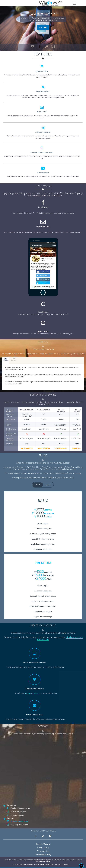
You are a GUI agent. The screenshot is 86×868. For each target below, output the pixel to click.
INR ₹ (38, 485)
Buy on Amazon (27, 448)
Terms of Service (43, 844)
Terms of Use (43, 851)
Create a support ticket (19, 821)
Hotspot (14, 359)
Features (43, 27)
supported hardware (32, 693)
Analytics (6, 359)
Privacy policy (43, 848)
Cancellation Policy (43, 855)
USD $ (48, 485)
